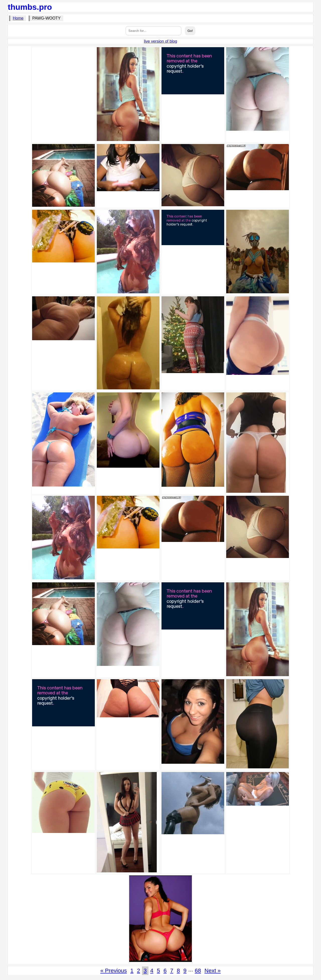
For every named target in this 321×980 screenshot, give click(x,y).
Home (18, 18)
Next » (213, 971)
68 (198, 971)
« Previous (114, 971)
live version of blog (161, 41)
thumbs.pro (30, 7)
